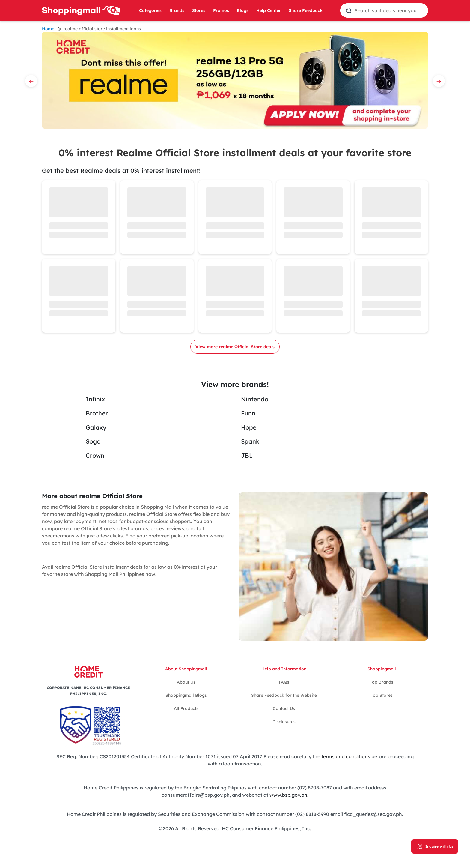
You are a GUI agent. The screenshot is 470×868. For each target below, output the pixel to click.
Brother (97, 413)
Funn (248, 413)
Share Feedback (306, 10)
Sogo (93, 441)
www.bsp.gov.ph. (289, 795)
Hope (249, 427)
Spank (250, 441)
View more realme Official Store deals (235, 347)
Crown (95, 455)
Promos (221, 10)
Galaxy (96, 427)
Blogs (243, 10)
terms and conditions (345, 756)
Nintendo (255, 399)
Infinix (95, 399)
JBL (247, 455)
